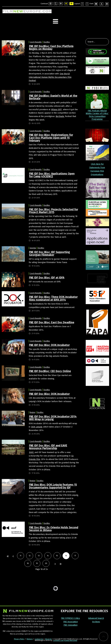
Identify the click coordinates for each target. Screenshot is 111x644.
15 (57, 556)
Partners (30, 639)
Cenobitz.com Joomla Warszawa (65, 640)
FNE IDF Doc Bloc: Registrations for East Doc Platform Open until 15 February (51, 138)
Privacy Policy (19, 639)
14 (48, 556)
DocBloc (47, 42)
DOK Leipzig (37, 427)
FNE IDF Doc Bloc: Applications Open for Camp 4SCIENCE (52, 175)
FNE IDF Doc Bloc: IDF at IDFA (47, 278)
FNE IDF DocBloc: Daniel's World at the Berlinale (53, 97)
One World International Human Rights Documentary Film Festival (50, 77)
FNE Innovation (71, 625)
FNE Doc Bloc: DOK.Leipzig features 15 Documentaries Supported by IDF (53, 486)
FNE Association (71, 622)
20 (46, 563)
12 (30, 556)
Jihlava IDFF (56, 110)
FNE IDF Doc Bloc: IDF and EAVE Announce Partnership (48, 447)
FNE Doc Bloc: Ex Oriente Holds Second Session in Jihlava (54, 529)
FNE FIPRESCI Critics (70, 618)
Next (55, 564)
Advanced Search (96, 618)
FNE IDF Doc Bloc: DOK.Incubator (49, 345)
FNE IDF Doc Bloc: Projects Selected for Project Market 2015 (54, 211)
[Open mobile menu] (55, 21)
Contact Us (39, 639)
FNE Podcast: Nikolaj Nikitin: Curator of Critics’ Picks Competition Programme (97, 115)
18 (28, 563)
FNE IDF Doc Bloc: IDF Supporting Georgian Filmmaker (49, 253)
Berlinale (60, 116)
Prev (13, 556)
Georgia (33, 248)
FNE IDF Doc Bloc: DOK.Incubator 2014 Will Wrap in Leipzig (53, 418)
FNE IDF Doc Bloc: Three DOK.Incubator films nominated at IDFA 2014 (53, 298)
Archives (96, 622)
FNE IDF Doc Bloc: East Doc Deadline (52, 322)
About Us (48, 639)
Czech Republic (36, 42)
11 (21, 556)
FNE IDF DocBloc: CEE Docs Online (50, 371)
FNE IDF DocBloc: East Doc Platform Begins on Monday (51, 48)
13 (39, 556)
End (60, 564)
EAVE (32, 452)
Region (33, 412)
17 (75, 556)
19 (37, 563)
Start (8, 556)
